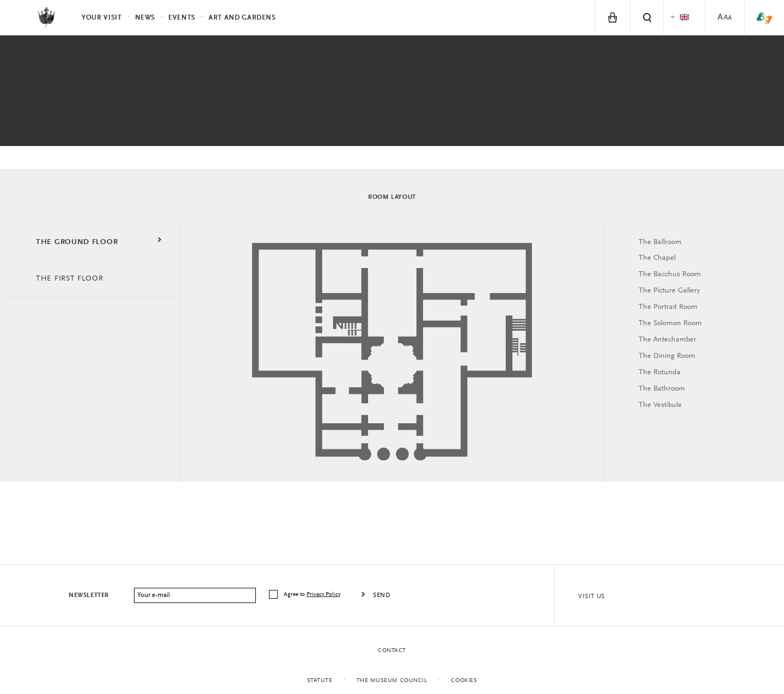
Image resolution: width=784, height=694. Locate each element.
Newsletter (89, 595)
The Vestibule (660, 405)
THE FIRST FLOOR (70, 279)
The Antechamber (667, 340)
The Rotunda (660, 373)
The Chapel (657, 258)
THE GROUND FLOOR (77, 242)
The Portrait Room (668, 307)
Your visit (102, 18)
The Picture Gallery (669, 291)
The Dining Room (667, 356)
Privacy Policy (323, 595)
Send (382, 595)
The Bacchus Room (670, 275)
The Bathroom (662, 389)
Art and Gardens (242, 18)
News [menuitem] (145, 18)
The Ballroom (660, 242)
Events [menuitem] (182, 18)
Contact (392, 651)
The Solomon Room (670, 324)
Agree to (313, 595)
